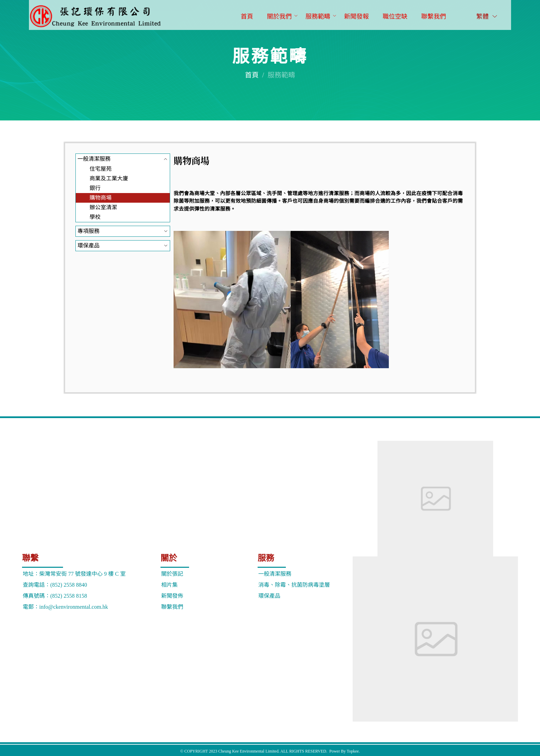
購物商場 (101, 198)
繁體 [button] (487, 17)
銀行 (95, 188)
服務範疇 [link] (281, 75)
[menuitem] (247, 17)
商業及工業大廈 (109, 178)
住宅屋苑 (101, 169)
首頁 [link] (252, 75)
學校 (95, 217)
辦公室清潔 (103, 207)
